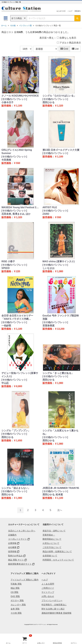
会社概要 (12, 547)
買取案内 (78, 11)
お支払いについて (51, 543)
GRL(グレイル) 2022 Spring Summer (17, 152)
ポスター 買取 (17, 600)
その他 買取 (16, 613)
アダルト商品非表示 (69, 43)
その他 (13, 26)
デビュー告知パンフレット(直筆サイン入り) (20, 375)
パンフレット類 (25, 26)
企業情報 (12, 543)
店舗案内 (12, 535)
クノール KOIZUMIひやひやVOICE (20, 96)
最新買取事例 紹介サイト (20, 564)
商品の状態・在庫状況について (57, 551)
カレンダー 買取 (18, 605)
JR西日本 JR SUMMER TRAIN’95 (61, 488)
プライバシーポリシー (52, 600)
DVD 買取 (15, 596)
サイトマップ (48, 592)
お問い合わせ (48, 596)
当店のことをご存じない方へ (22, 531)
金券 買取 (15, 609)
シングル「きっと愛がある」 (58, 373)
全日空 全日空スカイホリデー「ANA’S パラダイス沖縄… (17, 317)
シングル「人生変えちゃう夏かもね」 (60, 432)
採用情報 (12, 551)
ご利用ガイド (48, 588)
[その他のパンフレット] (14, 99)
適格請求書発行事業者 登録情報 (56, 613)
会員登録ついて (50, 556)
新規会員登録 (57, 643)
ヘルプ (70, 11)
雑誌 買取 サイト (16, 560)
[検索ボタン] (77, 18)
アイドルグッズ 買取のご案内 (24, 580)
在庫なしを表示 (67, 38)
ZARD (46, 214)
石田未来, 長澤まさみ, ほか (16, 214)
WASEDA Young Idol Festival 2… (20, 207)
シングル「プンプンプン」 (16, 431)
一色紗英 (6, 326)
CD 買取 (14, 592)
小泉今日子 (7, 102)
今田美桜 (6, 160)
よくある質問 (48, 584)
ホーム (4, 26)
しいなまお (49, 268)
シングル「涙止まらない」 (16, 488)
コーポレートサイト (17, 539)
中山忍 (5, 383)
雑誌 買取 (15, 588)
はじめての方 (61, 11)
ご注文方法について (52, 547)
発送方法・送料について (54, 531)
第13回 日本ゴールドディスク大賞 (61, 150)
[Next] (60, 510)
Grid (64, 49)
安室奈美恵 (49, 326)
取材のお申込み (15, 556)
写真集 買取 (16, 584)
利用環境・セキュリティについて (58, 560)
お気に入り (41, 643)
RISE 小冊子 (8, 261)
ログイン (74, 643)
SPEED (6, 268)
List (75, 49)
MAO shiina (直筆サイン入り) (59, 261)
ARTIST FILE (50, 207)
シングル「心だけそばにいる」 (59, 96)
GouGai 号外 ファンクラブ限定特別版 (61, 317)
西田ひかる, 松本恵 (53, 495)
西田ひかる (49, 102)
